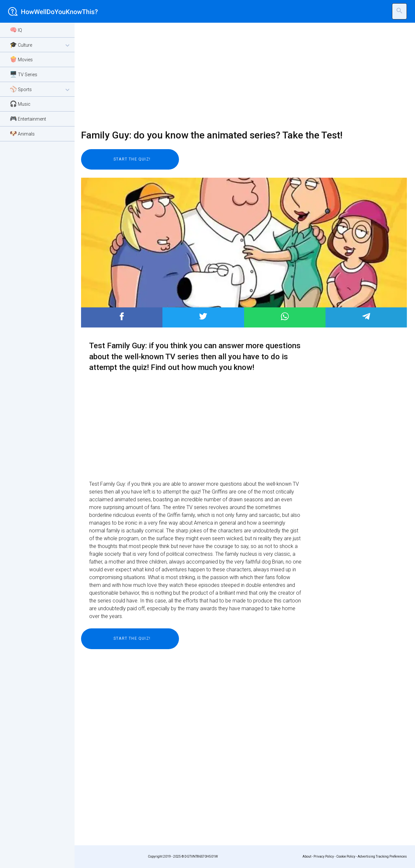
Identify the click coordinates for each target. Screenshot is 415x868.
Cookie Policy (346, 856)
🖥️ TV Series (24, 74)
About (307, 856)
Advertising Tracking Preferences (382, 856)
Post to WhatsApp (285, 316)
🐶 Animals (22, 133)
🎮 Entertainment (28, 119)
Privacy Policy (324, 856)
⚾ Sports (41, 90)
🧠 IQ (16, 30)
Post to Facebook (122, 316)
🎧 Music (20, 104)
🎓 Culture (41, 45)
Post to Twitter (203, 316)
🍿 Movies (21, 59)
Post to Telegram (366, 316)
